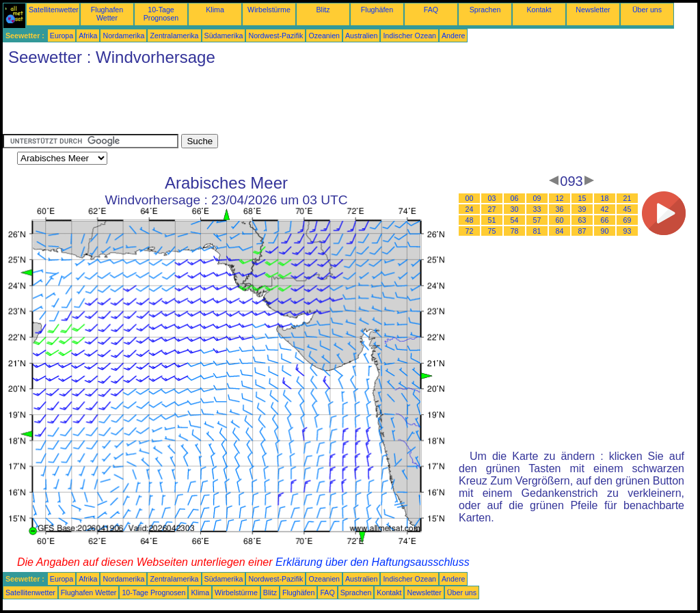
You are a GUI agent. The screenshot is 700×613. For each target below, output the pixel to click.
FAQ (431, 10)
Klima (215, 10)
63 (582, 220)
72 (470, 231)
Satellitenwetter (54, 10)
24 (470, 209)
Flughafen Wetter (107, 14)
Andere (453, 36)
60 (560, 220)
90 (605, 231)
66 (605, 220)
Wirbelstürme (269, 10)
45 (628, 209)
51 (492, 220)
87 (582, 231)
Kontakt (539, 10)
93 (628, 231)
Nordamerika (123, 36)
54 (515, 220)
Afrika (88, 36)
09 (537, 198)
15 (582, 198)
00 (470, 198)
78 (515, 231)
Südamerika (224, 36)
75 (492, 231)
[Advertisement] (252, 103)
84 (560, 231)
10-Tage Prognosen (161, 14)
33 (537, 209)
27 (492, 209)
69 (628, 220)
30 (515, 209)
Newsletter (593, 10)
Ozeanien (324, 36)
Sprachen (485, 10)
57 (537, 220)
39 (582, 209)
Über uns (647, 10)
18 (605, 198)
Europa (62, 36)
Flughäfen (377, 10)
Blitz (323, 10)
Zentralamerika (174, 36)
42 (605, 209)
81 (537, 231)
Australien (361, 36)
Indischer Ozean (409, 36)
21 (628, 198)
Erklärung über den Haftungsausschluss (373, 562)
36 (560, 209)
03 (492, 198)
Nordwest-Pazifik (275, 36)
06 (515, 198)
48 (470, 220)
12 (560, 198)
